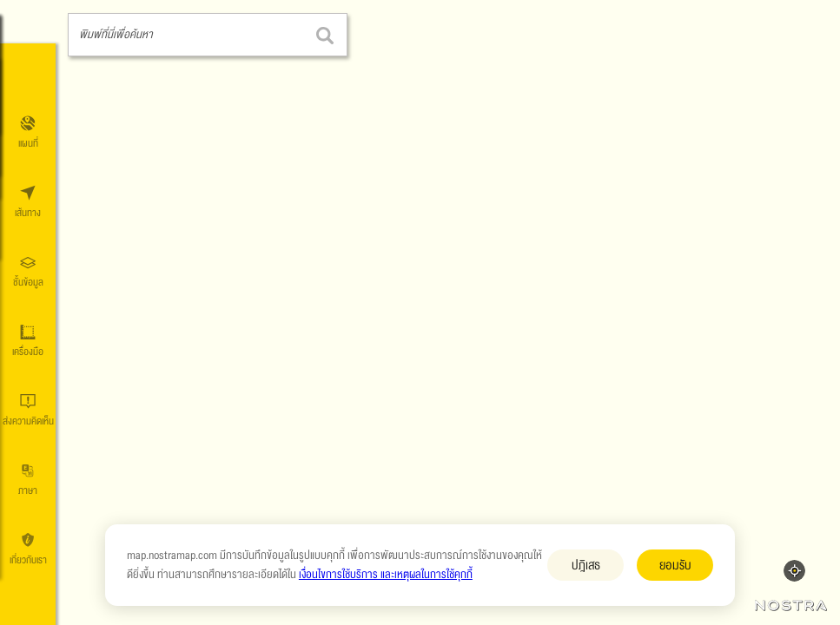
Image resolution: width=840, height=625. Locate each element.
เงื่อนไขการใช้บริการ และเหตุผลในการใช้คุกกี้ (386, 575)
